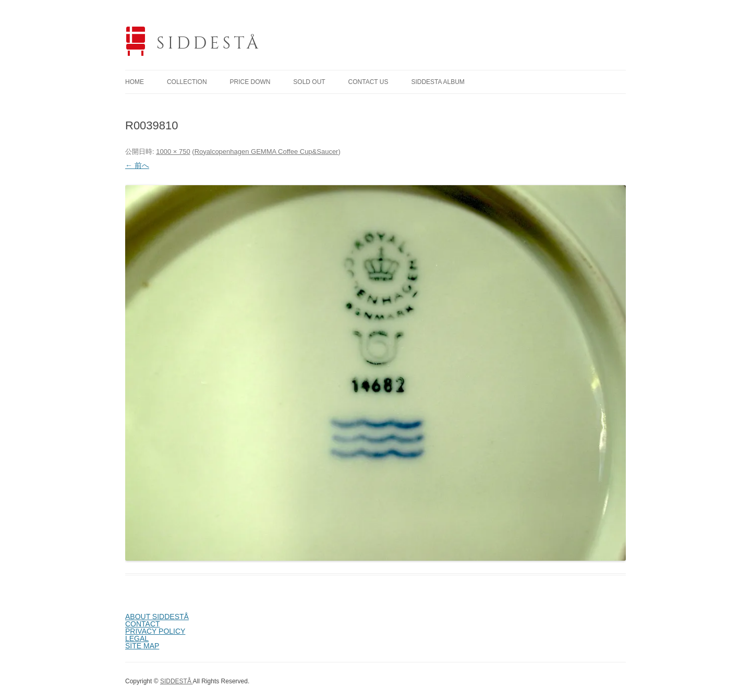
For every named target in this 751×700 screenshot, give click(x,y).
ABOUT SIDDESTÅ (157, 617)
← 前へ (137, 165)
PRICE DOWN (250, 82)
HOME (135, 82)
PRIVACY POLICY (155, 631)
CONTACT (143, 624)
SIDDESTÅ (209, 44)
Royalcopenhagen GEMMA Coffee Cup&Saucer (267, 152)
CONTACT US (368, 82)
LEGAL (137, 638)
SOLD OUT (309, 82)
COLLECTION (187, 82)
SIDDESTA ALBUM (438, 82)
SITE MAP (142, 646)
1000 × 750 (173, 152)
